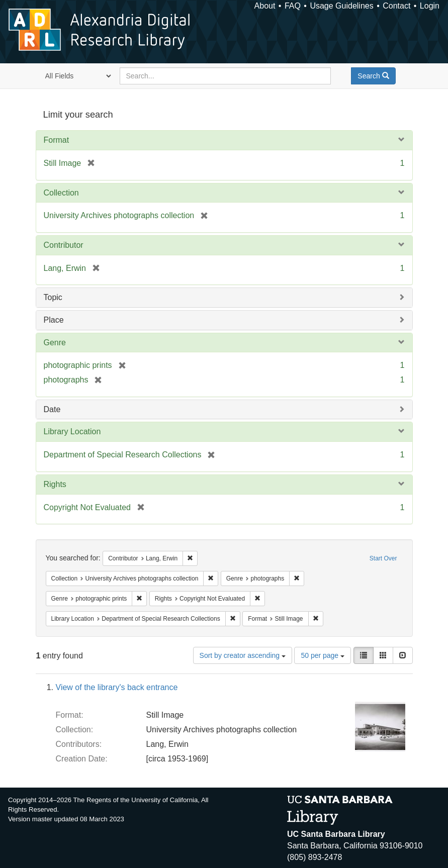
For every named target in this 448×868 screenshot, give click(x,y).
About (265, 6)
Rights (55, 484)
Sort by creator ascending (243, 655)
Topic (53, 297)
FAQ (293, 6)
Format (57, 140)
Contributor (64, 245)
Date (52, 409)
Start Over (383, 558)
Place (54, 320)
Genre (55, 343)
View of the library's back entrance (117, 687)
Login (430, 6)
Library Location (72, 431)
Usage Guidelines (341, 6)
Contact (396, 6)
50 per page (323, 655)
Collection (61, 193)
